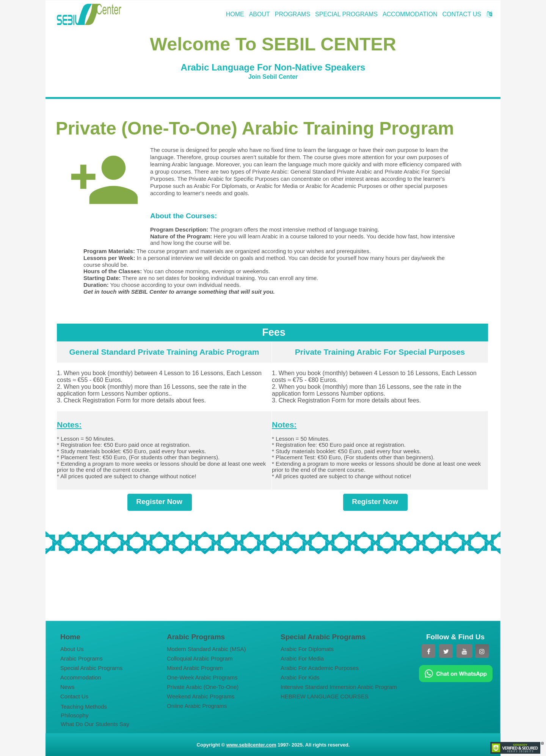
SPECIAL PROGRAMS (346, 14)
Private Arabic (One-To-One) (203, 687)
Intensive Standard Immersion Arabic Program (337, 687)
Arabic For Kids (300, 677)
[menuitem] (102, 649)
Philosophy (75, 715)
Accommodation (81, 677)
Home (70, 637)
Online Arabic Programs (197, 706)
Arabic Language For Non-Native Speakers (273, 67)
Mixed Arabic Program (195, 668)
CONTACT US (462, 14)
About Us (72, 649)
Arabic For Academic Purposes (320, 668)
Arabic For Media (302, 658)
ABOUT (260, 14)
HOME (235, 14)
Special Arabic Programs (91, 668)
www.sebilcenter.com (251, 745)
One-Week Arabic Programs (202, 677)
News (67, 687)
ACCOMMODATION (410, 14)
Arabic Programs (82, 658)
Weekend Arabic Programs (201, 696)
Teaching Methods (84, 707)
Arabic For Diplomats (307, 649)
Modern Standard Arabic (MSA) (206, 649)
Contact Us (74, 696)
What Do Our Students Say (95, 724)
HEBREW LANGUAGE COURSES (325, 696)
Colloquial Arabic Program (200, 658)
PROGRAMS (293, 14)
